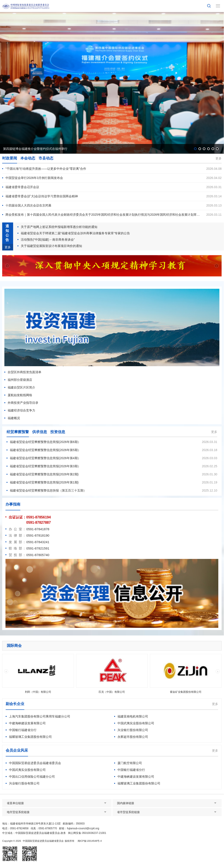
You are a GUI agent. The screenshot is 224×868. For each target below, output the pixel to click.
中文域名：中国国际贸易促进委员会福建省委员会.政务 (34, 833)
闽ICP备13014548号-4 (90, 841)
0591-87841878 (38, 529)
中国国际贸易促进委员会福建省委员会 (43, 841)
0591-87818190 (38, 535)
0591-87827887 (38, 522)
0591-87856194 (38, 517)
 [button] (217, 266)
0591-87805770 (48, 828)
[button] (195, 149)
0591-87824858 (19, 828)
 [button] (7, 266)
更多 (219, 158)
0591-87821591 (38, 548)
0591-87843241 (38, 542)
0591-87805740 (38, 555)
